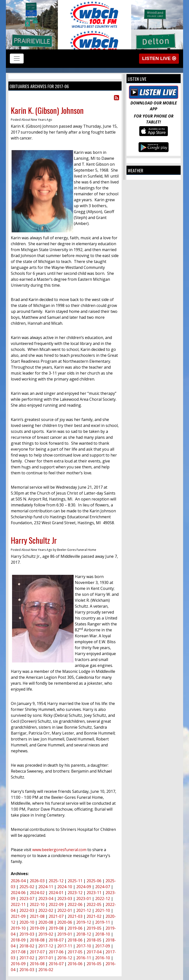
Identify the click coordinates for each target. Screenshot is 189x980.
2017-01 (46, 958)
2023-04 (46, 899)
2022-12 (103, 899)
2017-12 (46, 946)
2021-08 (37, 916)
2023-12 (75, 893)
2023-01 (84, 899)
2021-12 (84, 910)
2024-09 (84, 887)
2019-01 (65, 934)
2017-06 (56, 952)
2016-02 (46, 970)
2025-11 (75, 881)
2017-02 (27, 958)
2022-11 (18, 904)
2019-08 (56, 928)
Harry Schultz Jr (34, 540)
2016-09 (18, 964)
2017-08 (18, 952)
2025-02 (27, 887)
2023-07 (27, 899)
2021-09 (18, 916)
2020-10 (27, 922)
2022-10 (37, 904)
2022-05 (94, 904)
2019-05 (94, 928)
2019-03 (27, 934)
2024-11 (46, 887)
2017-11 (65, 946)
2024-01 (56, 893)
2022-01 (65, 910)
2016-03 (27, 970)
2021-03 (75, 916)
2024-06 (18, 893)
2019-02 (46, 934)
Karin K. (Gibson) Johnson (47, 110)
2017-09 (103, 946)
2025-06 (94, 881)
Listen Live (159, 58)
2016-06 (75, 964)
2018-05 (94, 940)
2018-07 (56, 940)
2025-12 (56, 881)
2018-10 (103, 934)
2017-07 (37, 952)
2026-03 (37, 881)
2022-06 (75, 904)
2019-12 (84, 922)
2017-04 (94, 952)
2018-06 (75, 940)
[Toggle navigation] (17, 59)
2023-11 (94, 893)
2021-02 (94, 916)
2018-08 (37, 940)
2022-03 (27, 910)
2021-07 (56, 916)
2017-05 (75, 952)
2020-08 (46, 922)
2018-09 (18, 940)
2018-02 (27, 946)
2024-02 (37, 893)
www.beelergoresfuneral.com (59, 850)
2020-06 (65, 922)
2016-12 (65, 958)
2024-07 (103, 887)
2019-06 (75, 928)
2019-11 (103, 922)
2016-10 (103, 958)
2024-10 (65, 887)
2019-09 (37, 928)
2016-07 (56, 964)
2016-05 (94, 964)
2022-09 (56, 904)
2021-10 (103, 910)
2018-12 (84, 934)
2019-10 (18, 928)
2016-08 (37, 964)
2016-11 (84, 958)
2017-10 (84, 946)
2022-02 (46, 910)
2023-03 (65, 899)
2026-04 (18, 881)
